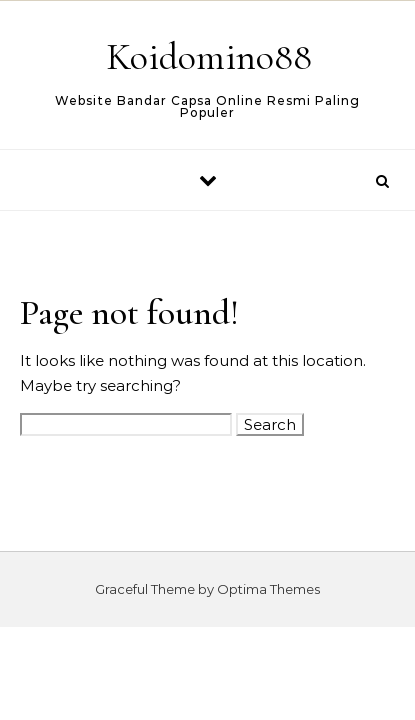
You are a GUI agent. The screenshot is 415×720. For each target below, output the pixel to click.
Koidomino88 (209, 57)
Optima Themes (268, 589)
